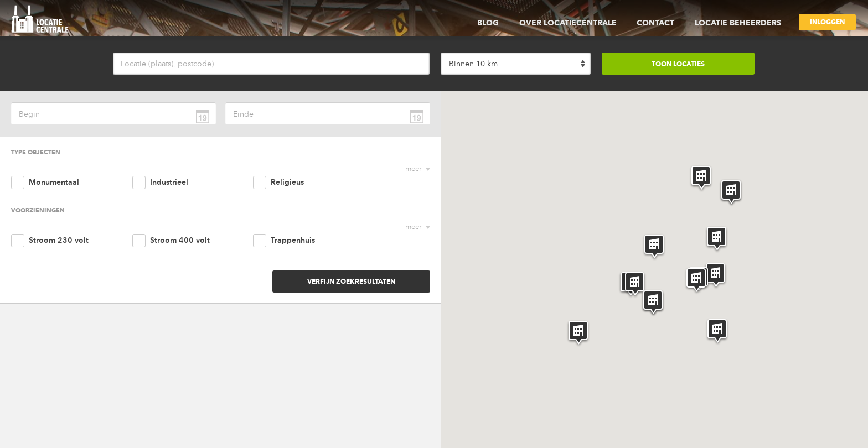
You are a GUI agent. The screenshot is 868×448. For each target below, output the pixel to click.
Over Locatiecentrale (578, 23)
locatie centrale (44, 20)
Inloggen (827, 22)
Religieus (283, 168)
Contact (662, 23)
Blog (502, 23)
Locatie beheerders (740, 23)
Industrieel (166, 168)
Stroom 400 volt (177, 213)
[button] (654, 247)
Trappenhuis (288, 213)
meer (414, 169)
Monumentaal (54, 168)
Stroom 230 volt (59, 213)
